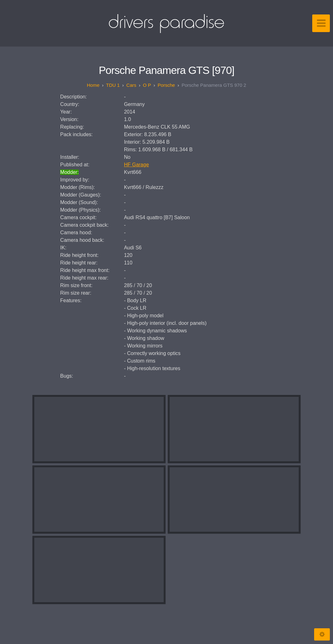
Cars (131, 85)
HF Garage (136, 165)
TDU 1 (113, 85)
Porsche (166, 85)
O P (147, 85)
